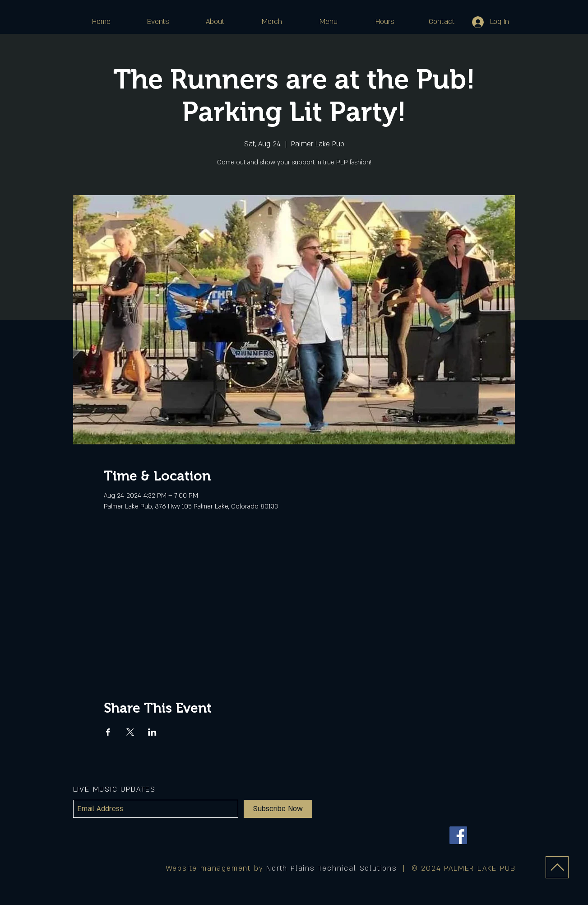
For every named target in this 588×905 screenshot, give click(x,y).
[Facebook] (458, 835)
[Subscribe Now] (278, 809)
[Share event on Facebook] (108, 732)
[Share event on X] (130, 732)
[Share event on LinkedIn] (152, 732)
